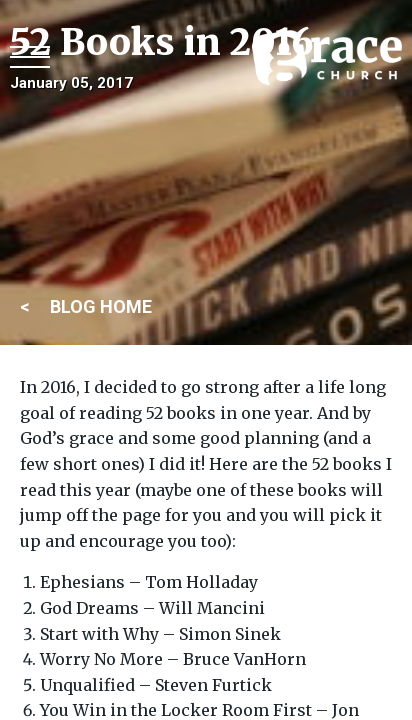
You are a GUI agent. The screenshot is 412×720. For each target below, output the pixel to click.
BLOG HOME (101, 306)
